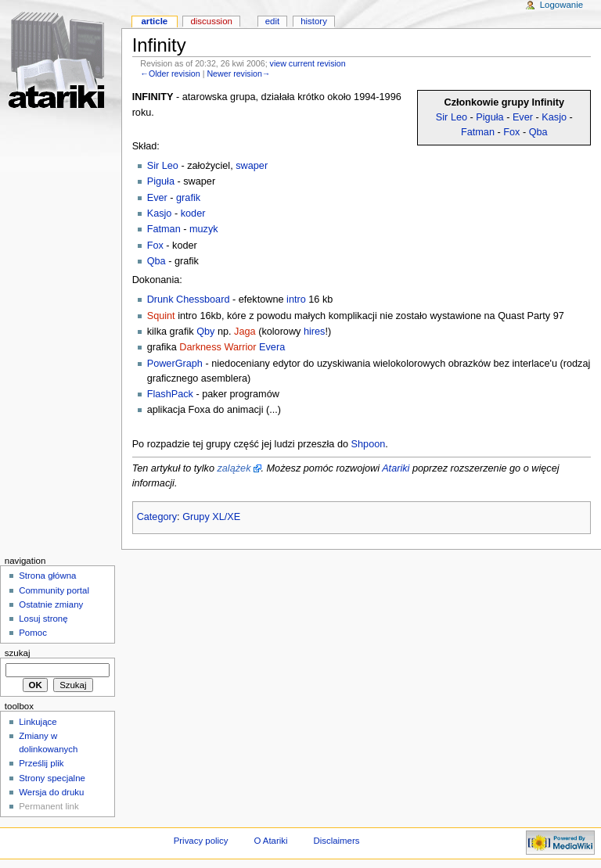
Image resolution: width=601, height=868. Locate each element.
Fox (511, 132)
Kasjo (554, 117)
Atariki (396, 468)
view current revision (308, 63)
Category (157, 517)
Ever (523, 117)
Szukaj (18, 653)
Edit (272, 21)
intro (296, 299)
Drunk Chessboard (189, 299)
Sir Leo (452, 117)
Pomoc (33, 633)
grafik (188, 198)
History (314, 21)
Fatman (478, 132)
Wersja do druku (51, 792)
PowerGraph (175, 364)
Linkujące (38, 722)
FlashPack (170, 394)
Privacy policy (201, 841)
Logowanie (561, 5)
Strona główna (47, 576)
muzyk (204, 229)
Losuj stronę (43, 619)
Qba (538, 132)
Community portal (54, 590)
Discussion (211, 21)
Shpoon (369, 444)
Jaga (245, 332)
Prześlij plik (41, 763)
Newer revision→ (238, 74)
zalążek (234, 468)
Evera (272, 347)
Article (154, 21)
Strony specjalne (52, 778)
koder (193, 213)
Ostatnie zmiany (51, 604)
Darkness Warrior (218, 347)
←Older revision (170, 74)
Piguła (489, 117)
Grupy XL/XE (211, 517)
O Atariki (270, 841)
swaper (252, 166)
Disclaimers (336, 841)
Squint (161, 316)
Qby (205, 332)
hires (315, 332)
